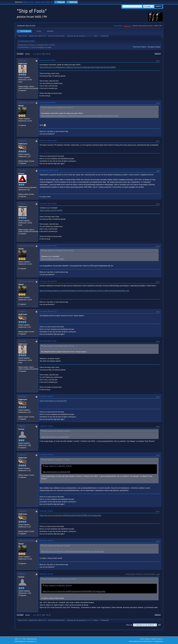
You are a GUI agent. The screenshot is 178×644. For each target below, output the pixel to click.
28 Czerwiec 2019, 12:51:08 (48, 141)
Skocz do (129, 625)
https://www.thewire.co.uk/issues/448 (53, 401)
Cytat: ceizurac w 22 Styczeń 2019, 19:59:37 (58, 108)
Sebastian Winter (26, 103)
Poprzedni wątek (139, 47)
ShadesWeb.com (32, 641)
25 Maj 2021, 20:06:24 (46, 511)
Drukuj (158, 54)
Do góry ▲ (160, 639)
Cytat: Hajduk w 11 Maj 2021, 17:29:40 (56, 460)
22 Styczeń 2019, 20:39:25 (48, 103)
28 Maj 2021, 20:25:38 (46, 574)
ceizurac (22, 60)
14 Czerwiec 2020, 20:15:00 (48, 246)
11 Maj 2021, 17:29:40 (46, 426)
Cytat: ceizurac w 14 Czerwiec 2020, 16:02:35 (58, 251)
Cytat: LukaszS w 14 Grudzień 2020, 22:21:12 (58, 346)
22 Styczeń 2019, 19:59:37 (48, 60)
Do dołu (20, 54)
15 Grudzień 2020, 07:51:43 (48, 341)
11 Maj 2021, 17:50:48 (46, 455)
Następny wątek (154, 47)
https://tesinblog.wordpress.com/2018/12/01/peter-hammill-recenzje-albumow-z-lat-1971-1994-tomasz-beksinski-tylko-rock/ (84, 291)
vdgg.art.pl (127, 26)
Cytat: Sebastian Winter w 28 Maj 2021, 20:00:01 (59, 579)
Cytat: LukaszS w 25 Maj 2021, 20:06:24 (57, 546)
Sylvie (96, 36)
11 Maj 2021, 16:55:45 (46, 396)
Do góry (20, 615)
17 (40, 54)
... (36, 54)
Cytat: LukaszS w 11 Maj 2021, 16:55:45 (57, 431)
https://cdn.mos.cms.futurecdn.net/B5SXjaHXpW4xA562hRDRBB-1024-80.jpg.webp (70, 515)
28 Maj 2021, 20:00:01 (46, 541)
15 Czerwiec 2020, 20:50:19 (48, 281)
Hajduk (22, 426)
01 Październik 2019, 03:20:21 (49, 170)
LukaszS (22, 141)
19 (47, 54)
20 (49, 54)
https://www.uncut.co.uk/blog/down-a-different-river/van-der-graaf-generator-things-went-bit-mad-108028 (78, 67)
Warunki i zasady (151, 639)
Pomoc (142, 639)
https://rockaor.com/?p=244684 (51, 210)
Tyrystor (22, 170)
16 (38, 54)
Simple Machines (32, 639)
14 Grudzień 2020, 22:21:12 (48, 311)
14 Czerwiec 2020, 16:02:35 (48, 204)
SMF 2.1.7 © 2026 (20, 639)
